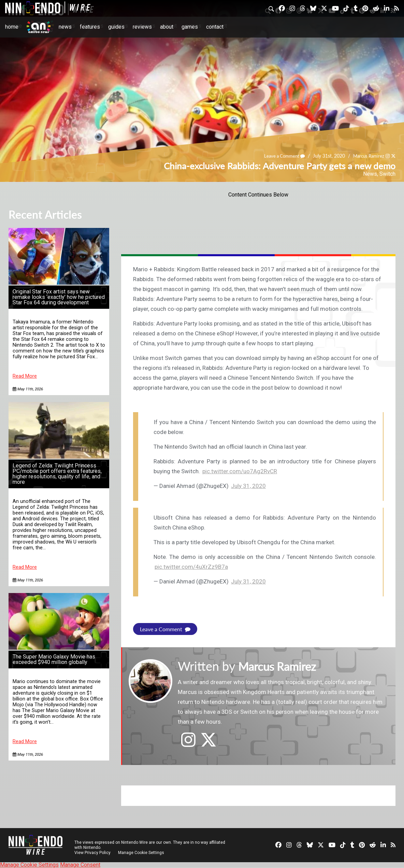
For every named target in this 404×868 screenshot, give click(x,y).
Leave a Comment (280, 156)
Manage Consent (80, 865)
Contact (215, 27)
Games (190, 27)
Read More (25, 376)
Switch (387, 174)
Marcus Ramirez (367, 156)
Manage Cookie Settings (141, 853)
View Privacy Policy (92, 853)
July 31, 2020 (248, 486)
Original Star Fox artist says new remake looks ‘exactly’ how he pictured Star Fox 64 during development (59, 297)
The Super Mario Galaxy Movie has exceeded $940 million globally (54, 659)
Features (90, 27)
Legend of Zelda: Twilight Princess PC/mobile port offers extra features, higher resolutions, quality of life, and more (57, 474)
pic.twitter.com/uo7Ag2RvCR (240, 471)
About (167, 27)
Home (12, 27)
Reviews (142, 27)
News (65, 27)
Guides (116, 27)
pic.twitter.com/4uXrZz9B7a (191, 567)
